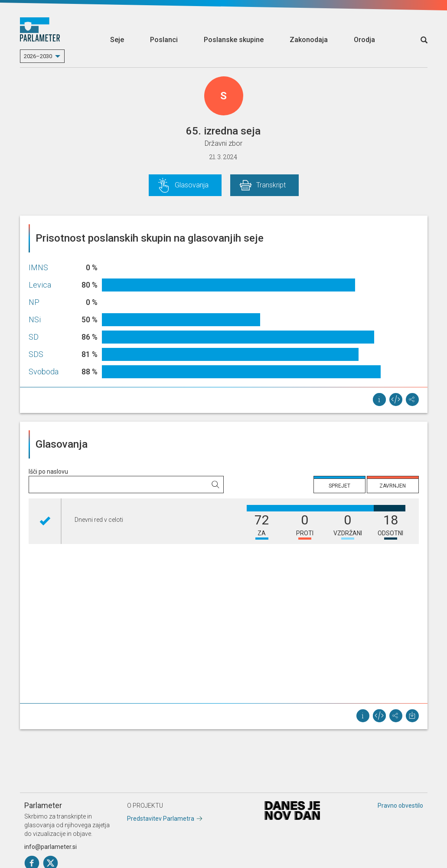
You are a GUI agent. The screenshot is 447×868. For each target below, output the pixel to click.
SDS (36, 354)
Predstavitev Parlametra (161, 819)
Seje (117, 40)
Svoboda (44, 372)
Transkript (271, 185)
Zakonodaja (309, 40)
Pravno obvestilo (400, 806)
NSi (35, 319)
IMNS (38, 267)
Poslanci (164, 40)
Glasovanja (192, 185)
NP (34, 302)
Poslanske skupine (234, 40)
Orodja (364, 40)
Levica (40, 285)
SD (34, 337)
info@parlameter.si (51, 847)
